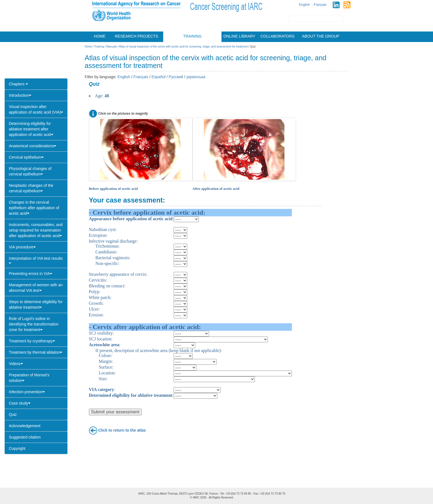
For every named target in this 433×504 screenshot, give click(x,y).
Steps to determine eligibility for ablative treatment (36, 305)
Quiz (13, 414)
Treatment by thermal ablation (35, 352)
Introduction (20, 95)
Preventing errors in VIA (31, 274)
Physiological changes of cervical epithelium (30, 171)
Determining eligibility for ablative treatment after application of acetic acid (31, 129)
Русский (176, 77)
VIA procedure (22, 247)
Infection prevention (27, 392)
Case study (20, 403)
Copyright (17, 448)
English (304, 5)
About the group (321, 36)
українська (196, 77)
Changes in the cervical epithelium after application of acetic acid (34, 208)
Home (100, 36)
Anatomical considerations (32, 146)
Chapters (18, 84)
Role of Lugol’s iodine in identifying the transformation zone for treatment (34, 324)
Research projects (136, 36)
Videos (16, 364)
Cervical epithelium (26, 157)
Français (320, 5)
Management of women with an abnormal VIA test (36, 288)
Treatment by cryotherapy (32, 341)
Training (192, 36)
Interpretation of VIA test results (36, 261)
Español (159, 77)
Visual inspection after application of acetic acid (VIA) (36, 109)
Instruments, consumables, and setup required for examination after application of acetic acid (36, 230)
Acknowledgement (25, 426)
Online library (239, 36)
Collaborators (277, 36)
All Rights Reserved (221, 498)
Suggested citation (25, 437)
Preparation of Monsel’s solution (29, 378)
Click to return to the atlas (122, 430)
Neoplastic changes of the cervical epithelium (31, 188)
